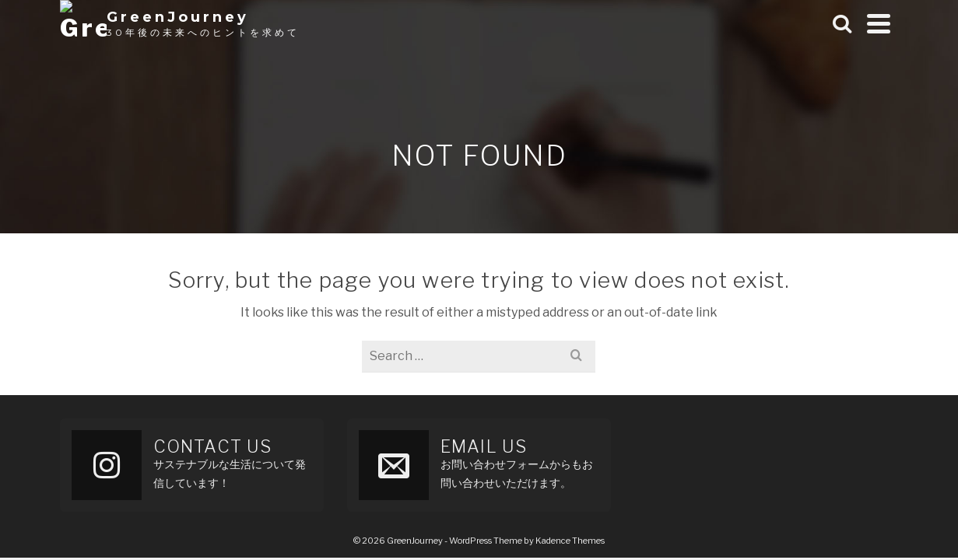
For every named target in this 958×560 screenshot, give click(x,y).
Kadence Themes (570, 541)
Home (767, 38)
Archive (830, 38)
